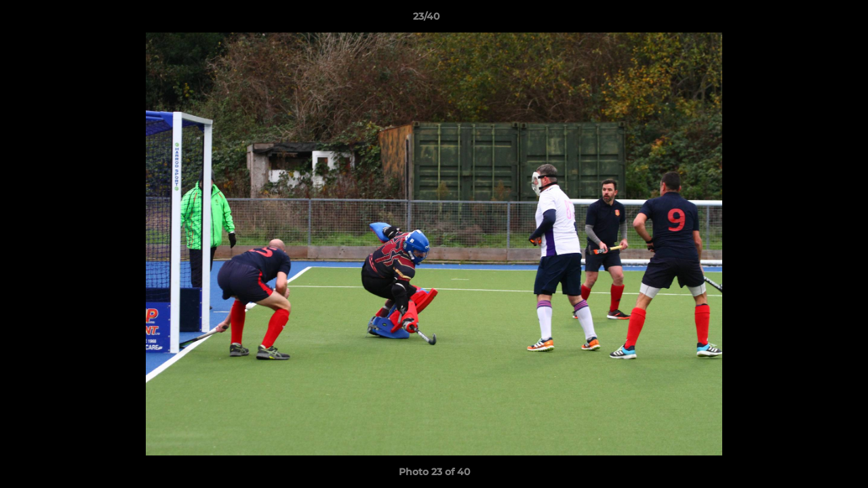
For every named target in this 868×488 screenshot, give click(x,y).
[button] (811, 20)
